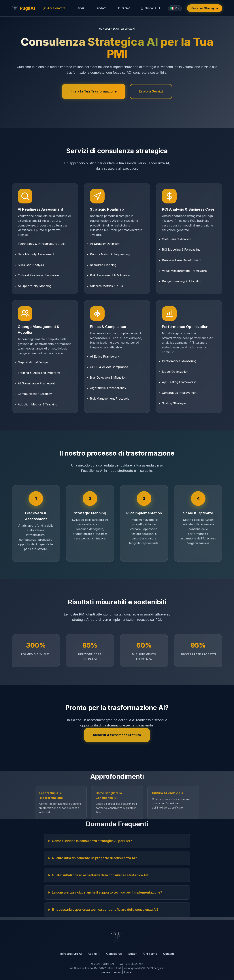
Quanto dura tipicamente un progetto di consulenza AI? (94, 858)
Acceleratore (54, 8)
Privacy (105, 972)
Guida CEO (150, 8)
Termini (129, 972)
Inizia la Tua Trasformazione (94, 91)
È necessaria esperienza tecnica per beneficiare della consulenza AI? (105, 910)
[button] (175, 8)
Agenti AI (94, 954)
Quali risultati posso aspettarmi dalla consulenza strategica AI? (100, 875)
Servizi (80, 8)
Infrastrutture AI (71, 954)
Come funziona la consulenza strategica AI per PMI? (92, 841)
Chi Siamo (124, 8)
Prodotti (101, 8)
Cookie (117, 972)
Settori (133, 954)
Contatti (168, 954)
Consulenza (114, 954)
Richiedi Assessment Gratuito (117, 735)
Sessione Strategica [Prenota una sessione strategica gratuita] (205, 8)
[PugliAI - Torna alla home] (23, 8)
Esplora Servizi (151, 91)
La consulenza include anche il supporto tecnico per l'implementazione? (107, 892)
